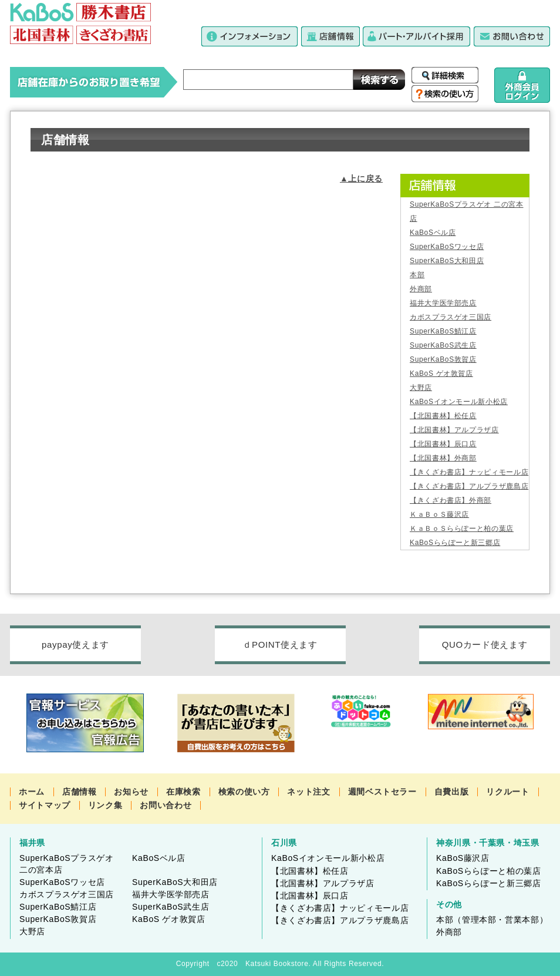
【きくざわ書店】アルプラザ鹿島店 (469, 486)
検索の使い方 (244, 792)
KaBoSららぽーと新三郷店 (455, 543)
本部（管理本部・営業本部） (492, 920)
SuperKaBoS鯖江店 (443, 331)
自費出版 (452, 792)
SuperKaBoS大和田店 (447, 261)
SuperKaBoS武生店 (443, 345)
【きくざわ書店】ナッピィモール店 (469, 472)
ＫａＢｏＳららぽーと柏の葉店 (462, 529)
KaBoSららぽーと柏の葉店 (489, 871)
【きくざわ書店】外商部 (451, 500)
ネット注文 (308, 792)
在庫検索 (183, 792)
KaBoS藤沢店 (463, 858)
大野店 (421, 388)
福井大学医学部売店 (443, 303)
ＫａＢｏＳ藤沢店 (439, 514)
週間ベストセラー (382, 792)
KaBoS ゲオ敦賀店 (441, 373)
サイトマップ (45, 805)
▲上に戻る (361, 179)
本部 (417, 275)
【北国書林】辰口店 (443, 444)
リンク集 (105, 805)
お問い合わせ (166, 805)
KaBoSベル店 (433, 233)
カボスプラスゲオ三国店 (451, 317)
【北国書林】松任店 (443, 416)
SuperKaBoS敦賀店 (443, 359)
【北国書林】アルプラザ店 (454, 430)
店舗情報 (80, 792)
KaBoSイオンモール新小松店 (459, 402)
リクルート (507, 792)
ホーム (32, 792)
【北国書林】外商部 (443, 458)
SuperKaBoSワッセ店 (447, 247)
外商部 (421, 289)
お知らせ (131, 792)
